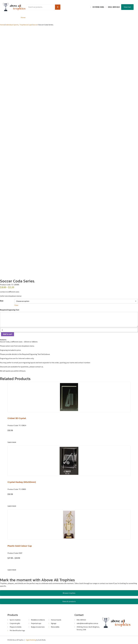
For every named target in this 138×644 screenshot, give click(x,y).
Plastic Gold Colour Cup (20, 546)
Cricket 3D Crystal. (17, 418)
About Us (68, 17)
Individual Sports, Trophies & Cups (19, 25)
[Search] (58, 7)
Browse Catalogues (53, 17)
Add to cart (8, 334)
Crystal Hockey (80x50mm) (22, 482)
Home (23, 17)
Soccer (35, 25)
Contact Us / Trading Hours (107, 17)
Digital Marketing (31, 640)
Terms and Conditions (84, 17)
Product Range (35, 17)
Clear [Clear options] (16, 305)
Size (2, 301)
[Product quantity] (69, 330)
